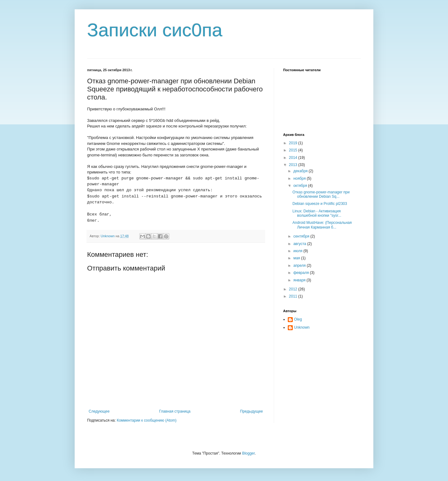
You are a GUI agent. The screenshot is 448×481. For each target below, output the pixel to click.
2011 (294, 296)
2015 (294, 150)
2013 (294, 165)
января (300, 280)
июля (298, 251)
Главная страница (175, 411)
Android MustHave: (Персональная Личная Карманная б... (322, 225)
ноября (300, 178)
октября (301, 186)
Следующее (99, 411)
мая (297, 258)
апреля (300, 266)
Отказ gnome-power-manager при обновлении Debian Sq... (321, 194)
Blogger (248, 453)
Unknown (302, 327)
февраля (302, 273)
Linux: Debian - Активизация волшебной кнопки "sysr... (317, 213)
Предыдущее (252, 411)
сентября (302, 236)
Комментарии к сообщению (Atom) (147, 420)
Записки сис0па (155, 30)
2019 (294, 143)
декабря (301, 171)
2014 (294, 158)
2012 (294, 289)
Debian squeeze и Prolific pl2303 (320, 204)
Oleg (298, 319)
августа (300, 244)
